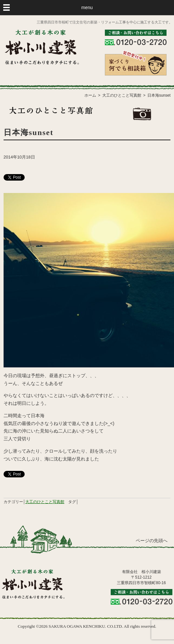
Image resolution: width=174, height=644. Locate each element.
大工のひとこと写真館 (45, 502)
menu (87, 7)
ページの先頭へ (152, 541)
